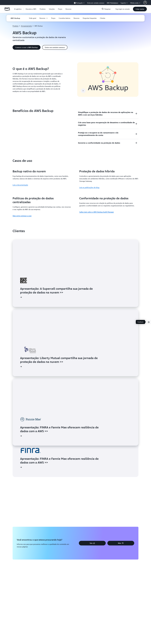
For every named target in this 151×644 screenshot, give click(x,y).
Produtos (16, 26)
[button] (31, 9)
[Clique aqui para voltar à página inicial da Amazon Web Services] (7, 10)
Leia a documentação (20, 185)
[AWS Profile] (145, 3)
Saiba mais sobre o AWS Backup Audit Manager (97, 212)
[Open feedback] (149, 322)
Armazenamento (26, 26)
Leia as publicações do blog (89, 187)
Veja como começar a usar (22, 216)
